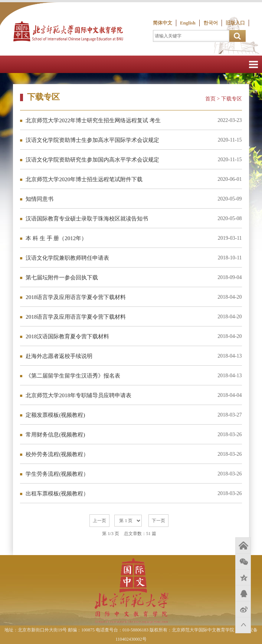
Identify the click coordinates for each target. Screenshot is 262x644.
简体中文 (163, 23)
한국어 (211, 23)
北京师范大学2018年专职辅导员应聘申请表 (78, 395)
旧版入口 (235, 23)
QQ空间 (243, 577)
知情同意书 (40, 199)
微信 (243, 561)
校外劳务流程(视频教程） (57, 454)
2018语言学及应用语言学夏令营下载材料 (76, 297)
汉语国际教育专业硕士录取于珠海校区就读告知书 (87, 219)
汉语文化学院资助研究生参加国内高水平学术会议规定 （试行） (92, 163)
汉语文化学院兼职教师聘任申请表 (67, 258)
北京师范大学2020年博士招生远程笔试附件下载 (84, 179)
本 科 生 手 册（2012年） (56, 238)
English (188, 23)
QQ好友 (243, 593)
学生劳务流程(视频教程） (57, 474)
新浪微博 (243, 609)
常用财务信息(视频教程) (55, 435)
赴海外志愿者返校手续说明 (59, 356)
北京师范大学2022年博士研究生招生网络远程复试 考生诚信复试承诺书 (93, 124)
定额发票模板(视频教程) (55, 415)
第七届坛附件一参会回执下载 (62, 278)
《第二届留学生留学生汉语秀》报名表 (73, 376)
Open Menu (253, 64)
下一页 (158, 521)
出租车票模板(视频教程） (57, 494)
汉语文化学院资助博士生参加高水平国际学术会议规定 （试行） (92, 143)
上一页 (99, 521)
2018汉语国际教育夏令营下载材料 (67, 336)
